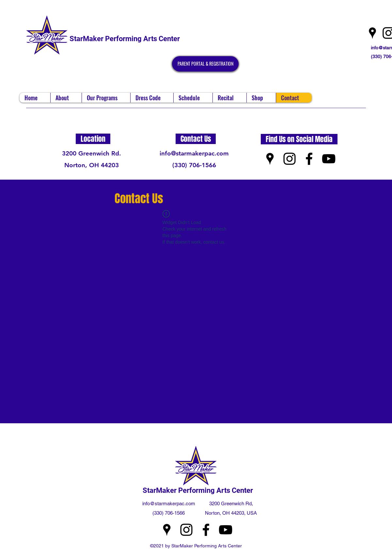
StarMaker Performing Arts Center (125, 39)
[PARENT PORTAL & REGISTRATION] (205, 64)
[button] (66, 98)
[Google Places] (372, 33)
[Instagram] (290, 159)
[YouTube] (329, 159)
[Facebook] (309, 159)
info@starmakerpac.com (194, 153)
